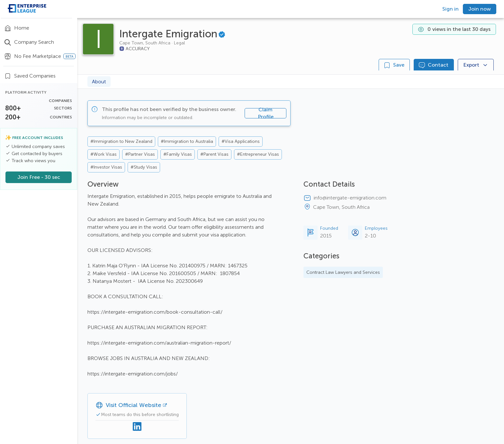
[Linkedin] (137, 427)
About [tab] (99, 82)
